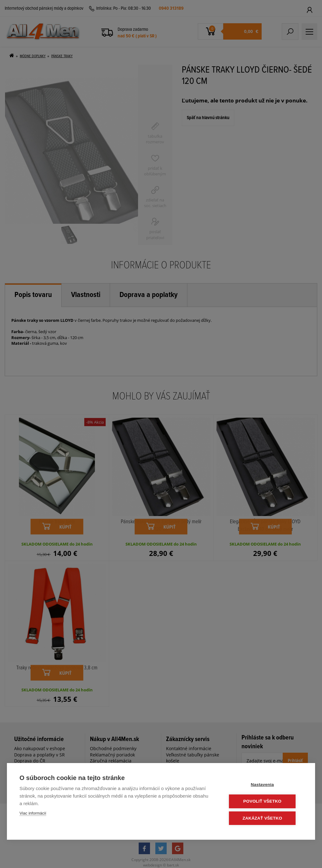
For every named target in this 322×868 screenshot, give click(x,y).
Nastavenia (265, 785)
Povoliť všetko (265, 802)
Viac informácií (33, 813)
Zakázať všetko (265, 818)
